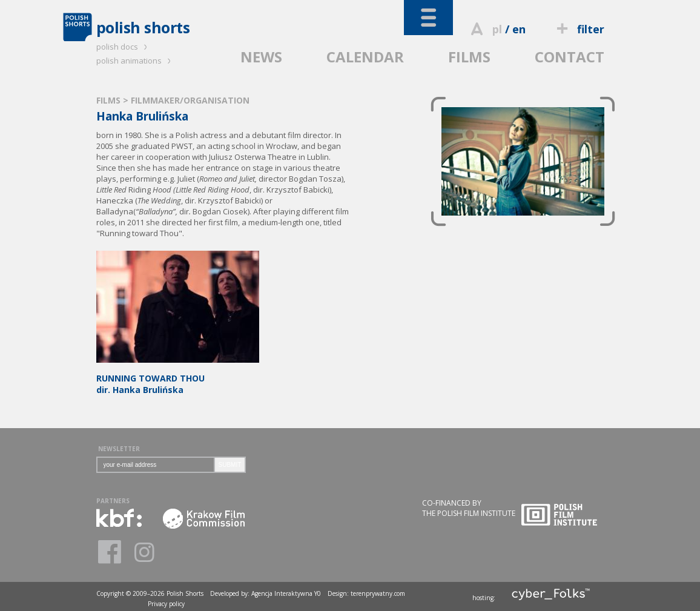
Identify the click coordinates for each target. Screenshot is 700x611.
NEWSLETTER (119, 449)
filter (578, 29)
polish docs (124, 47)
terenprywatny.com (378, 593)
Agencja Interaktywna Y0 (286, 593)
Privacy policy (166, 604)
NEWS (261, 57)
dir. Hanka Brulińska (178, 378)
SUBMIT (230, 465)
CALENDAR (365, 57)
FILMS (469, 57)
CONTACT (570, 57)
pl (497, 29)
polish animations (135, 61)
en (519, 29)
